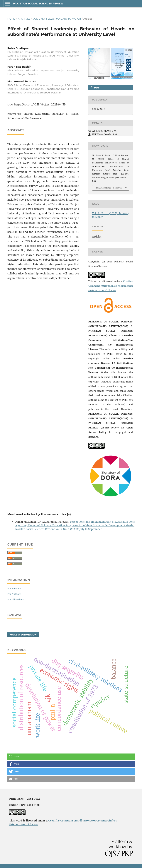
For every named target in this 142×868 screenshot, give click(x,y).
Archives (24, 19)
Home (11, 19)
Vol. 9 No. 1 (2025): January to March (57, 19)
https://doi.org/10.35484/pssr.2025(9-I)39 (40, 105)
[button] (71, 757)
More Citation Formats (108, 188)
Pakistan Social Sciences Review (38, 4)
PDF (96, 88)
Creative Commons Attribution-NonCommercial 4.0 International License (111, 286)
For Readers (14, 588)
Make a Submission (23, 635)
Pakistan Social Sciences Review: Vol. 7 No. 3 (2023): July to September (58, 529)
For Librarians (16, 599)
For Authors (14, 594)
